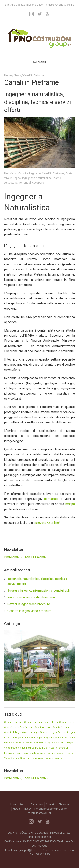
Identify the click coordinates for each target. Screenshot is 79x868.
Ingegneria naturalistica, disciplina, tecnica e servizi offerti (37, 102)
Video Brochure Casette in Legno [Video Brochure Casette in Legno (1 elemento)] (56, 753)
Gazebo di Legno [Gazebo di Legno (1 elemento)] (66, 732)
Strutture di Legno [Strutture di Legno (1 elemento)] (29, 748)
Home (8, 75)
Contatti (51, 804)
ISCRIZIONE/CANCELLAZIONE (26, 557)
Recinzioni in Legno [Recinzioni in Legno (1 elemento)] (43, 743)
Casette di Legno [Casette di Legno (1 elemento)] (13, 732)
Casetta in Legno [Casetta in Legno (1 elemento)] (61, 727)
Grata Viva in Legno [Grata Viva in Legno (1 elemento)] (32, 738)
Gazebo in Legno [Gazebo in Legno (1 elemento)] (13, 738)
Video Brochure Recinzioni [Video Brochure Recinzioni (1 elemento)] (51, 758)
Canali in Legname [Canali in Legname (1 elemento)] (14, 722)
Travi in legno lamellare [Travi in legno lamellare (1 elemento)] (27, 753)
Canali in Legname (29, 173)
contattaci (51, 499)
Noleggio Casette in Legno (51, 809)
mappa (70, 504)
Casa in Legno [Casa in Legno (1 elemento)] (66, 722)
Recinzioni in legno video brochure (31, 597)
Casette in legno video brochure (29, 611)
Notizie (9, 173)
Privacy (27, 809)
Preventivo (37, 804)
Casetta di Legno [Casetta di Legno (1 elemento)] (44, 727)
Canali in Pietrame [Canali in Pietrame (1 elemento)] (34, 722)
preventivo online (47, 523)
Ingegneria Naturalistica (37, 178)
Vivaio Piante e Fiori (40, 813)
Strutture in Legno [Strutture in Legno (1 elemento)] (48, 748)
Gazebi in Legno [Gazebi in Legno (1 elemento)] (48, 732)
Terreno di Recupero (31, 182)
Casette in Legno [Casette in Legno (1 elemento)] (31, 732)
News (17, 75)
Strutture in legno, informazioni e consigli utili (38, 591)
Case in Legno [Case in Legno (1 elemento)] (27, 727)
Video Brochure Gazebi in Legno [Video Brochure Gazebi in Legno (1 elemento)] (21, 758)
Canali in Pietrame (53, 173)
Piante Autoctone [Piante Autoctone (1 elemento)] (24, 743)
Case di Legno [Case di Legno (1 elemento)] (11, 727)
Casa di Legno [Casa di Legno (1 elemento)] (51, 722)
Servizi (23, 804)
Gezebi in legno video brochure (29, 604)
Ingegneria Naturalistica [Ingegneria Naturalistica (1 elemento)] (55, 738)
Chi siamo (65, 804)
